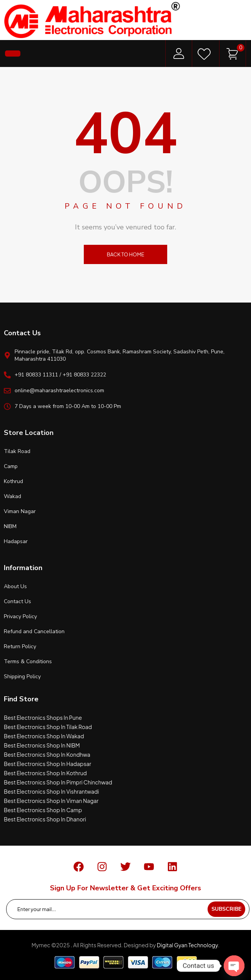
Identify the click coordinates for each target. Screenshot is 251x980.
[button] (13, 54)
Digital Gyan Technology (187, 945)
